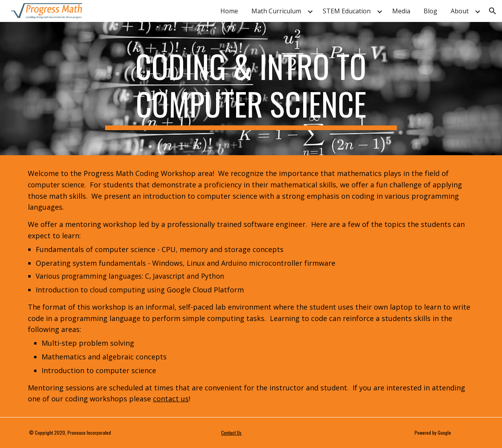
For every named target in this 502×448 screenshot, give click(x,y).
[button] (493, 11)
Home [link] (229, 11)
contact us (171, 399)
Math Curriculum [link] (276, 11)
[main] (251, 89)
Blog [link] (430, 11)
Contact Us (231, 433)
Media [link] (401, 11)
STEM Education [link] (347, 11)
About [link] (460, 11)
